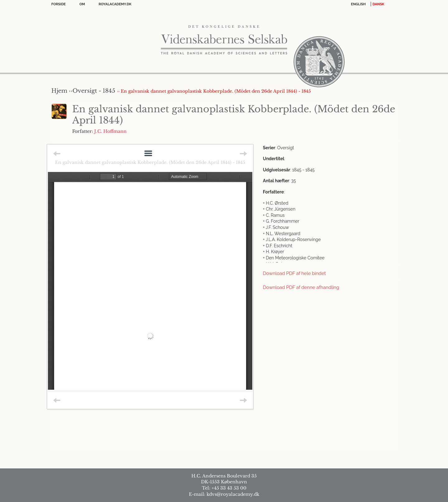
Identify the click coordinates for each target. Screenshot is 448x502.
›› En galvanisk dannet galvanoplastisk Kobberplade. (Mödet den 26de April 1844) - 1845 (214, 91)
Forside (58, 4)
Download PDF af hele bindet (294, 273)
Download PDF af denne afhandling (301, 287)
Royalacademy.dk (115, 4)
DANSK (378, 4)
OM (82, 4)
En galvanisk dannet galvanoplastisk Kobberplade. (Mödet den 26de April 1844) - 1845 (150, 162)
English (358, 4)
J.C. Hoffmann (110, 131)
